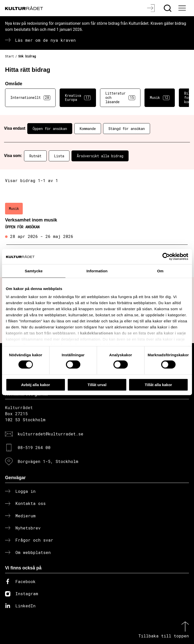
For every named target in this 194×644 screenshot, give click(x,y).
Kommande (88, 129)
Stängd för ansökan (127, 129)
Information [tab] (97, 271)
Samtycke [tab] (34, 271)
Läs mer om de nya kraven (45, 40)
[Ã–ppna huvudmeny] (183, 8)
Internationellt (30, 98)
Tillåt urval (97, 384)
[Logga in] (151, 8)
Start (9, 56)
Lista (59, 156)
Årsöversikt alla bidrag (100, 156)
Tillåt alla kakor (158, 384)
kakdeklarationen (97, 333)
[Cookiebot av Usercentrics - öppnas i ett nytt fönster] (166, 256)
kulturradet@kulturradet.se (51, 434)
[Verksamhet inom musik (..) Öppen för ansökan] (97, 221)
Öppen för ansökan (50, 129)
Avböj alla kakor (36, 384)
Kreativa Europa (78, 98)
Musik (160, 98)
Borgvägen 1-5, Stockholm (48, 461)
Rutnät (35, 156)
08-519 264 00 (34, 447)
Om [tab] (160, 271)
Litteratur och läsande (120, 97)
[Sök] (168, 8)
